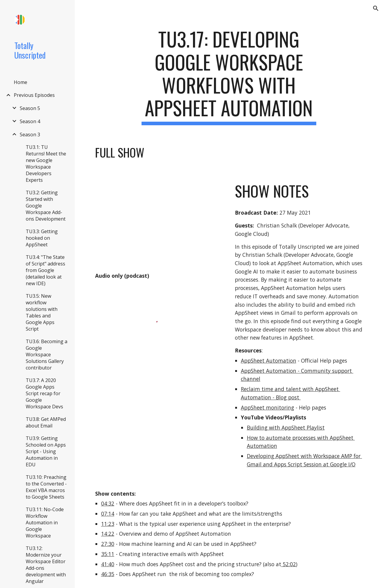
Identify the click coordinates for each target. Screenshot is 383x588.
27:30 (108, 544)
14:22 (108, 534)
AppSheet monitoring (268, 407)
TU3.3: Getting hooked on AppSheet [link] (42, 238)
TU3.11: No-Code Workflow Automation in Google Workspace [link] (45, 523)
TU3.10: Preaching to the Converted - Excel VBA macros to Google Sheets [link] (46, 487)
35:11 (108, 554)
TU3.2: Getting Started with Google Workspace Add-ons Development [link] (46, 206)
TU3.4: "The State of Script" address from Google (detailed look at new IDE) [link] (45, 270)
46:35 (108, 574)
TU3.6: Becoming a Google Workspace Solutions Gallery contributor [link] (47, 355)
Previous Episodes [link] (34, 95)
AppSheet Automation (269, 361)
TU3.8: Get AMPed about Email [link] (46, 422)
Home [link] (20, 82)
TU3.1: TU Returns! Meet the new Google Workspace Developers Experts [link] (46, 164)
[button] (376, 8)
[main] (229, 76)
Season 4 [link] (30, 121)
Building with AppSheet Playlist (286, 427)
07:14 (108, 514)
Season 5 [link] (30, 108)
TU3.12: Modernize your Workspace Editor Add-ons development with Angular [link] (46, 565)
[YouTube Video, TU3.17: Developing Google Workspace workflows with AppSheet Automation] (159, 223)
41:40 (108, 564)
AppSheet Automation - (271, 371)
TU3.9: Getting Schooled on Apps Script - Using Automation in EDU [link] (46, 451)
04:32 (108, 503)
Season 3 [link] (30, 135)
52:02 (289, 564)
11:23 (108, 524)
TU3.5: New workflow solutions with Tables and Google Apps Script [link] (42, 312)
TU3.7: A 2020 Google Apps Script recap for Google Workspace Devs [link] (44, 393)
